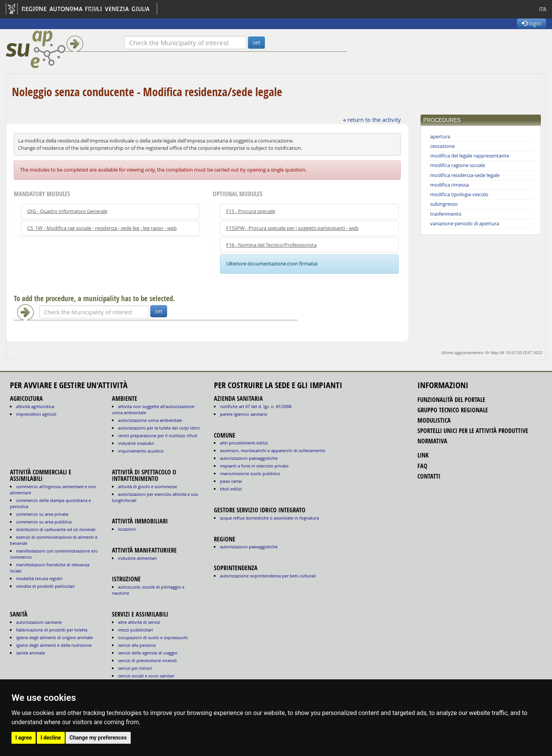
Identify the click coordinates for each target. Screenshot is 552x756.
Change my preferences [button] (98, 738)
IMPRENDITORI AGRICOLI (36, 414)
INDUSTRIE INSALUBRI (136, 443)
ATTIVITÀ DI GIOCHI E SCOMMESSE (148, 486)
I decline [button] (51, 738)
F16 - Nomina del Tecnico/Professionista (271, 245)
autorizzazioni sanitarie (39, 622)
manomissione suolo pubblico (250, 473)
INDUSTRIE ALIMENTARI (137, 558)
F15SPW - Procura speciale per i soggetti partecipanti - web (292, 228)
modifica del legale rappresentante (470, 156)
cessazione (442, 146)
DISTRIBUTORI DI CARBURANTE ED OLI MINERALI (56, 529)
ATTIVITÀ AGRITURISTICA (35, 406)
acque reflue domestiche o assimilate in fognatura (269, 518)
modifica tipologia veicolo (459, 194)
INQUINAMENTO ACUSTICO (141, 451)
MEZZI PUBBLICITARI (136, 630)
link (423, 455)
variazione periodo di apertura (465, 224)
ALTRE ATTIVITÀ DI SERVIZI (139, 622)
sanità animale (30, 653)
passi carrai (231, 481)
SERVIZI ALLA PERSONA (137, 645)
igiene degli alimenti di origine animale (54, 637)
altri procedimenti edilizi (244, 443)
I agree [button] (24, 738)
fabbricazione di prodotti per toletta (52, 630)
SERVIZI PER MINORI (135, 668)
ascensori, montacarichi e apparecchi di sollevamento (273, 450)
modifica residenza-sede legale (465, 175)
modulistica (434, 420)
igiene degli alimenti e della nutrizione (54, 645)
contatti (429, 476)
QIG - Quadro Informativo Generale (67, 211)
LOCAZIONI (127, 529)
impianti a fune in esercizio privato (254, 466)
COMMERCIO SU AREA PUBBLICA (44, 522)
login (531, 23)
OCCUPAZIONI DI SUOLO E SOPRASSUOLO (153, 637)
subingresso (444, 204)
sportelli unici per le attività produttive (473, 431)
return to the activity (374, 120)
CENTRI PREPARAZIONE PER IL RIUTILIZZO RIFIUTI (158, 435)
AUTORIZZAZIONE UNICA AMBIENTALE (150, 420)
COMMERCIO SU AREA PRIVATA (42, 514)
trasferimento (446, 214)
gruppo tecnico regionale (453, 410)
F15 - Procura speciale (251, 211)
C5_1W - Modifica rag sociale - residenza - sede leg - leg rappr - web (102, 228)
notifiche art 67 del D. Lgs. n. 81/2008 (256, 406)
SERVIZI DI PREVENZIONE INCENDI (147, 660)
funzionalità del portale (451, 400)
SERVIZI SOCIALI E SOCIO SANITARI (146, 676)
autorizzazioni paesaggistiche (249, 458)
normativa (432, 441)
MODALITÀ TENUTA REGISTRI (39, 578)
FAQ (422, 466)
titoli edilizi (231, 489)
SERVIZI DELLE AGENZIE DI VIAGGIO (148, 653)
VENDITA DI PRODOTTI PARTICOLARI (45, 586)
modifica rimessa (449, 185)
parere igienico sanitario (244, 414)
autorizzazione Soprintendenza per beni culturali (268, 576)
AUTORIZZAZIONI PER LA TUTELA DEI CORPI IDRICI (159, 428)
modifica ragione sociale (458, 165)
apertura (440, 137)
